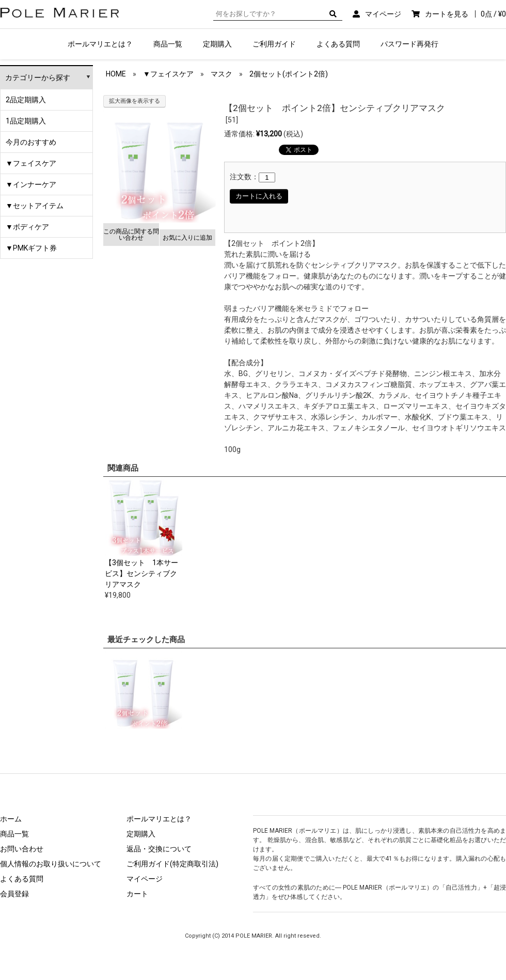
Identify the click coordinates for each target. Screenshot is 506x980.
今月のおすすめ (31, 142)
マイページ (383, 14)
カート (137, 894)
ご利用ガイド (274, 44)
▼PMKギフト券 (31, 248)
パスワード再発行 (409, 44)
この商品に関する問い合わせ (131, 235)
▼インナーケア (31, 184)
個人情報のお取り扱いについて (51, 864)
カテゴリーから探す (38, 77)
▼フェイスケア (31, 163)
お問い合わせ (22, 849)
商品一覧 (168, 44)
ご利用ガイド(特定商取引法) (172, 864)
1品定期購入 (26, 121)
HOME (116, 74)
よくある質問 (338, 44)
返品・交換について (159, 849)
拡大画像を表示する (135, 101)
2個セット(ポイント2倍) (289, 74)
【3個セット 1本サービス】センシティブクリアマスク (141, 573)
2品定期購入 (26, 100)
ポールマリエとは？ (100, 44)
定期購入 (217, 44)
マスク (222, 74)
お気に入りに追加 (187, 238)
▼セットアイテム (35, 206)
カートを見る (465, 14)
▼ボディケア (27, 227)
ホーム (11, 819)
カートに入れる (259, 196)
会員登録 (14, 894)
